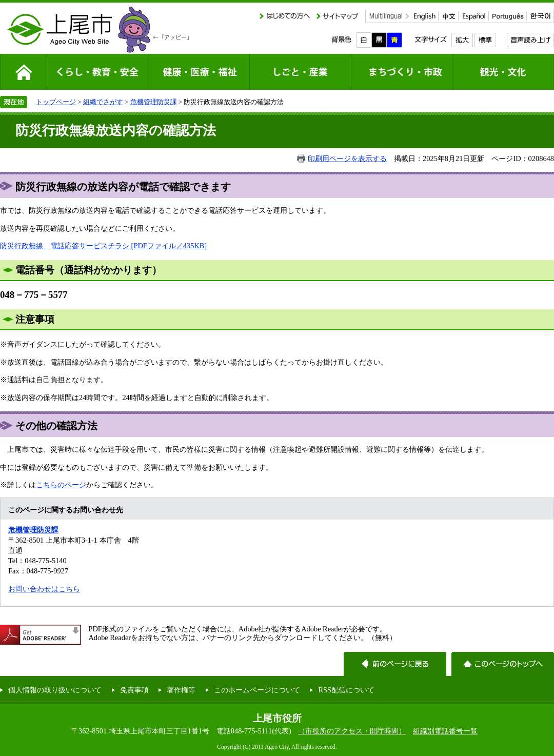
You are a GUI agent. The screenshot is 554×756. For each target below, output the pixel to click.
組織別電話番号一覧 (445, 731)
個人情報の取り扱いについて (55, 690)
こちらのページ (61, 485)
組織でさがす (103, 102)
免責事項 (134, 690)
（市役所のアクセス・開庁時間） (352, 731)
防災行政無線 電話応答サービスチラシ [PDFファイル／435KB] (103, 246)
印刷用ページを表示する (347, 158)
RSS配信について (346, 690)
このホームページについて (257, 690)
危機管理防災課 (154, 102)
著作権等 (181, 690)
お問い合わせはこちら (44, 589)
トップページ (56, 102)
